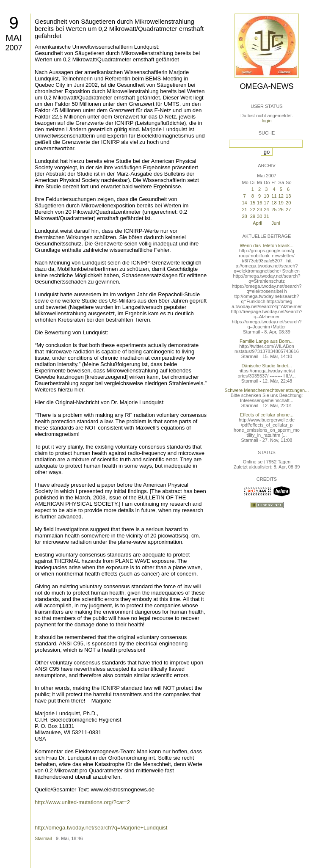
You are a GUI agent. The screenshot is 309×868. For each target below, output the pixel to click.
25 (274, 209)
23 (259, 209)
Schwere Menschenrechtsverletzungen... (267, 390)
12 (281, 196)
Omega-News (266, 86)
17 (266, 203)
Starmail (43, 838)
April (257, 223)
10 (266, 196)
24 (266, 209)
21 (244, 209)
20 (288, 203)
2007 (14, 48)
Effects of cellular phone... (267, 415)
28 (244, 216)
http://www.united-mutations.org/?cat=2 (82, 802)
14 (244, 203)
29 (253, 216)
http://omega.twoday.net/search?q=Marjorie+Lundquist (101, 828)
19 (281, 203)
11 (274, 196)
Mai (14, 38)
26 (281, 209)
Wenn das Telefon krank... (267, 245)
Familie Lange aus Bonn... (267, 341)
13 (288, 196)
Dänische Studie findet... (266, 366)
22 (253, 209)
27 (288, 209)
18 (274, 203)
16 (259, 203)
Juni (276, 223)
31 (266, 216)
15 (253, 203)
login (266, 121)
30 (259, 216)
